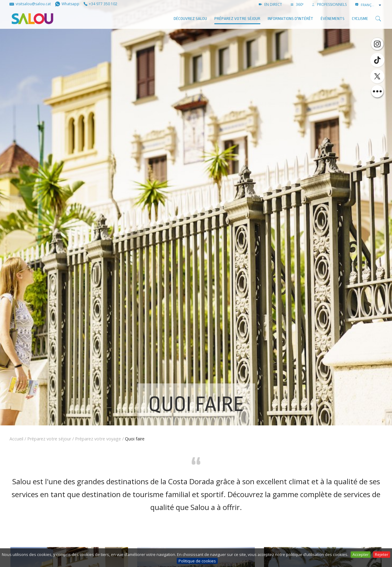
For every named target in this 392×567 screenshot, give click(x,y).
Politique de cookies (197, 561)
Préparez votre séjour (237, 19)
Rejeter (382, 554)
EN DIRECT (270, 4)
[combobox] (371, 5)
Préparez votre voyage (98, 439)
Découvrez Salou (190, 19)
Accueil (16, 439)
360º (297, 4)
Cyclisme (360, 19)
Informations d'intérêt (290, 19)
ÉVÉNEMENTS (333, 19)
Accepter (361, 554)
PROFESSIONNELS (329, 4)
